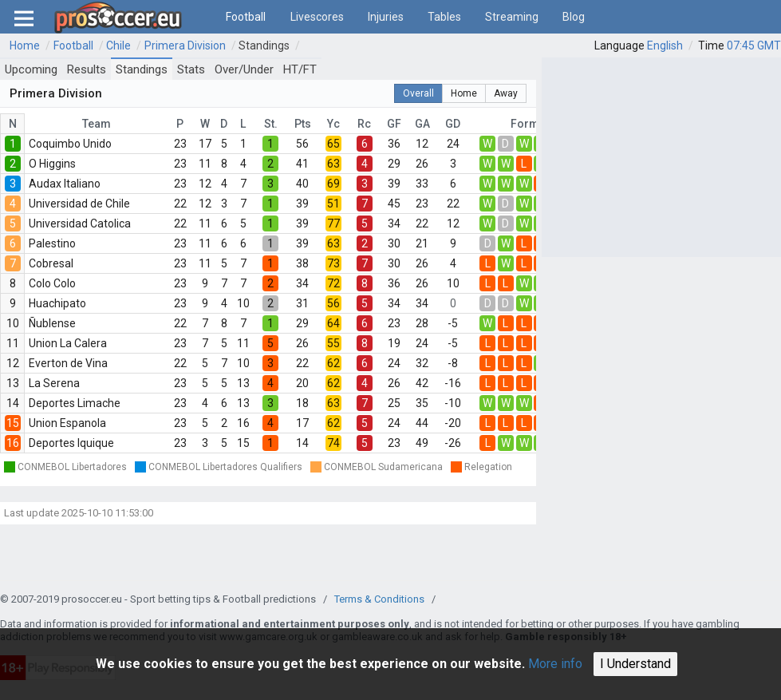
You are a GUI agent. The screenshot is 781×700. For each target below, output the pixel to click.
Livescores (317, 17)
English (665, 45)
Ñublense (52, 323)
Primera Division (185, 45)
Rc (364, 124)
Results (87, 69)
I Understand (635, 664)
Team (97, 124)
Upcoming (31, 69)
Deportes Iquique (71, 443)
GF (394, 124)
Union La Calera (68, 343)
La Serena (54, 383)
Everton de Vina (68, 363)
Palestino (52, 243)
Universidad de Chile (79, 204)
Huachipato (57, 303)
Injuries (386, 17)
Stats (191, 69)
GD (453, 124)
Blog (574, 17)
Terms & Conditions (379, 599)
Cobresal (51, 263)
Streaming (512, 17)
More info (555, 664)
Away (506, 93)
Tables (444, 17)
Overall (418, 93)
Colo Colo (52, 283)
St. (271, 124)
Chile (118, 45)
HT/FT (300, 69)
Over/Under (244, 69)
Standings (264, 45)
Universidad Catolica (80, 223)
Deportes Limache (75, 403)
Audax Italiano (65, 184)
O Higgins (52, 164)
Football (246, 17)
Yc (333, 124)
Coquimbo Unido (70, 144)
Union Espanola (67, 423)
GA (422, 124)
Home (25, 45)
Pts (303, 124)
